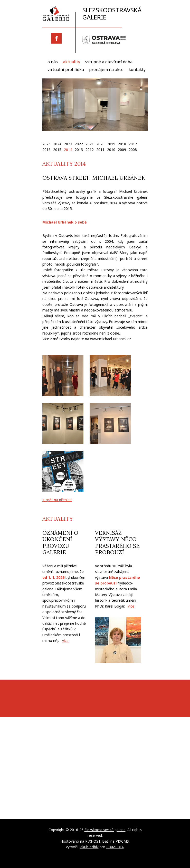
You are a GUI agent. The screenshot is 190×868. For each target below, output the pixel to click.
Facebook (56, 38)
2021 (90, 144)
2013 (79, 150)
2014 (68, 150)
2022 (79, 144)
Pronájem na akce (106, 69)
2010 (111, 150)
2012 (90, 150)
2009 (122, 150)
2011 (100, 150)
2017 (133, 144)
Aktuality (72, 62)
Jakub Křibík (89, 847)
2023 (68, 144)
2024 (57, 144)
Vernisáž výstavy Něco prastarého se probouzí (117, 543)
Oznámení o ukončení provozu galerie (60, 543)
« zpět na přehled (57, 500)
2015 (57, 150)
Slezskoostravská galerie (92, 13)
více (65, 640)
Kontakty (137, 69)
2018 (122, 144)
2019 (111, 144)
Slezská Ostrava (104, 40)
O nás (53, 62)
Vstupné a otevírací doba (109, 62)
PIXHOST (93, 841)
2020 (100, 144)
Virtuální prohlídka (66, 69)
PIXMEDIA (115, 847)
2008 (133, 150)
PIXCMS (122, 841)
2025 (46, 144)
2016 (46, 150)
